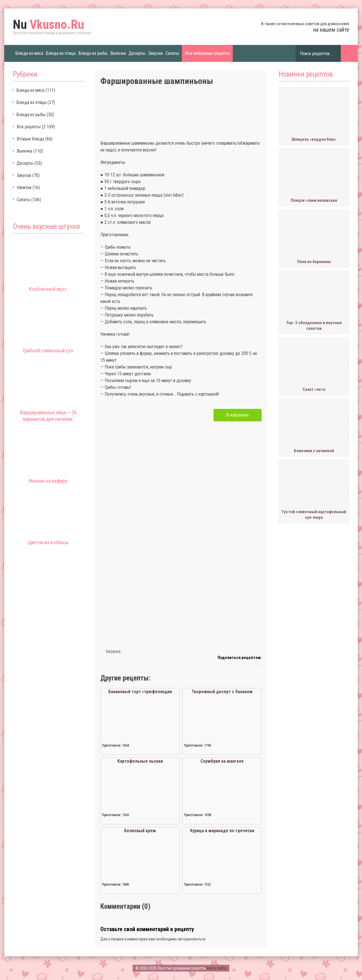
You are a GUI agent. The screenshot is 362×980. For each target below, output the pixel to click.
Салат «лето (314, 389)
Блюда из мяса (29, 53)
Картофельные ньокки (140, 761)
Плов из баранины (314, 262)
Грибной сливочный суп (48, 351)
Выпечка (118, 53)
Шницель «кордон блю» (314, 139)
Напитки (24, 187)
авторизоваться (192, 939)
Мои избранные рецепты (207, 53)
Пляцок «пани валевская (314, 200)
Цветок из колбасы (48, 542)
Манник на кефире (48, 481)
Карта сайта (217, 968)
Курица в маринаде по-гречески (222, 831)
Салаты (172, 53)
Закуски (155, 53)
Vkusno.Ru (48, 25)
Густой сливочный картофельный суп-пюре (314, 515)
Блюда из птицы (61, 53)
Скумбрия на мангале (222, 761)
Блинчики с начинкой (314, 451)
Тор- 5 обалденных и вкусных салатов (314, 326)
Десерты (137, 53)
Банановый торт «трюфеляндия (140, 692)
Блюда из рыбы (93, 53)
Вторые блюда (30, 139)
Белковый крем (140, 831)
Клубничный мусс (48, 289)
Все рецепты (29, 127)
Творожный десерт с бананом (222, 692)
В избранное (238, 415)
